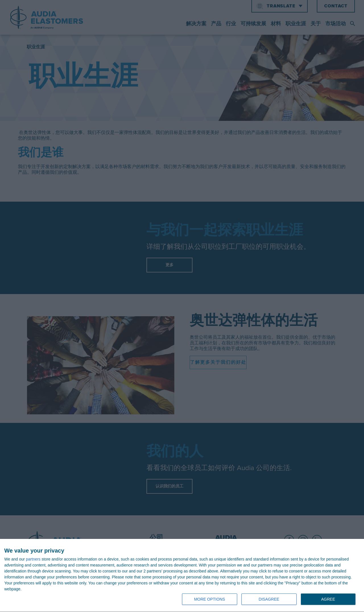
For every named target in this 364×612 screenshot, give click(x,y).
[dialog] (182, 576)
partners (33, 559)
